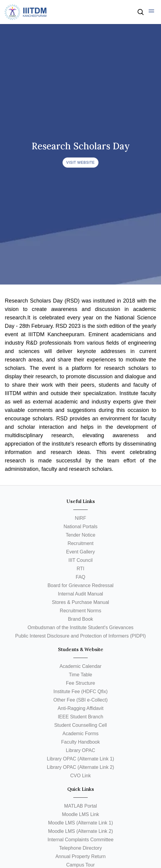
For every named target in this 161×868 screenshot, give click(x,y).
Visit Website (81, 163)
